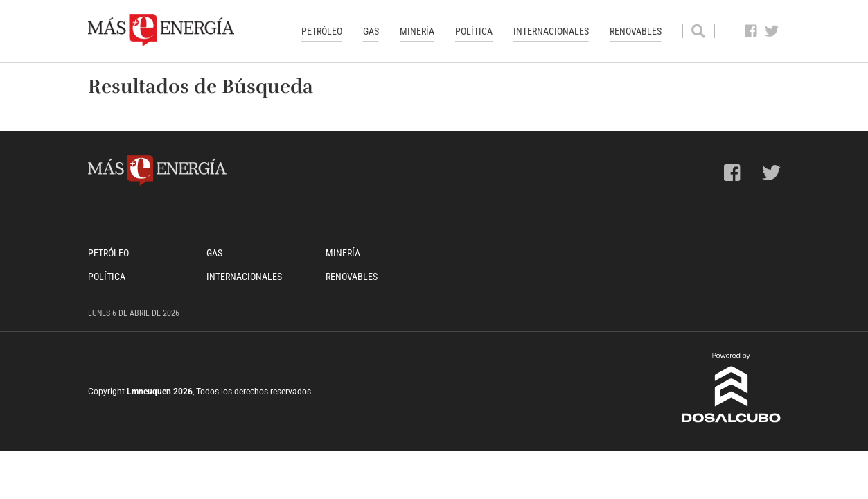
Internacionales (551, 31)
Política (474, 31)
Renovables (636, 31)
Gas (371, 31)
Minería (417, 31)
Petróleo (322, 31)
